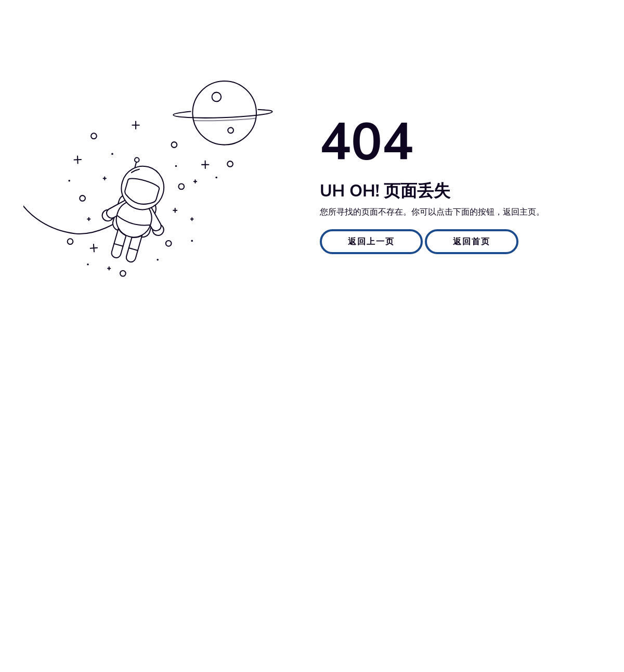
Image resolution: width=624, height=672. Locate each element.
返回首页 (472, 242)
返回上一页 (371, 242)
